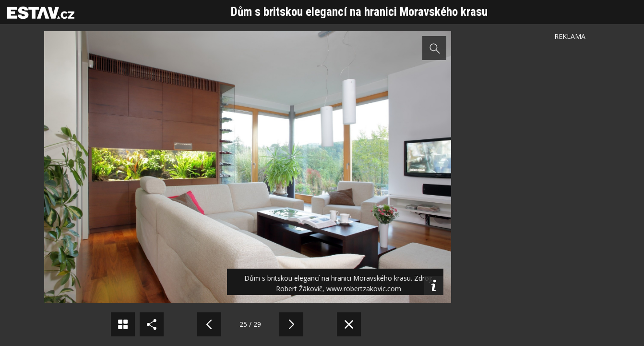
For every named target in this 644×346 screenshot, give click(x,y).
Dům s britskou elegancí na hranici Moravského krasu (359, 12)
